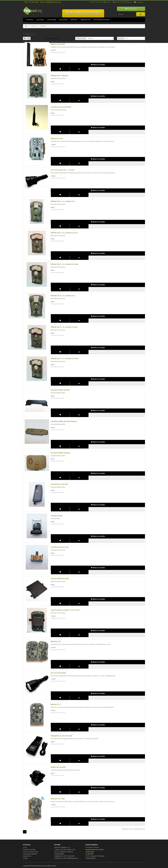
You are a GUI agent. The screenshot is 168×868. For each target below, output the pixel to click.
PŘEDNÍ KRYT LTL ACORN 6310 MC (64, 327)
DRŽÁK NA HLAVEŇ (58, 767)
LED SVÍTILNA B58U (58, 673)
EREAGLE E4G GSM (58, 44)
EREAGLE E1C (56, 704)
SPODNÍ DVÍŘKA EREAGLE (61, 453)
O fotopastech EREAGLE (30, 854)
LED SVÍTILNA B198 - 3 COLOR (62, 170)
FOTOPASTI (30, 20)
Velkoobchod (27, 856)
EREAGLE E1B (56, 641)
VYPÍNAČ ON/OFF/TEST (60, 547)
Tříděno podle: (81, 38)
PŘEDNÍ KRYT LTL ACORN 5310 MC (64, 233)
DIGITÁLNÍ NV (63, 20)
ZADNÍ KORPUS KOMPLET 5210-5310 (65, 610)
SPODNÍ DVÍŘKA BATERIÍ (60, 390)
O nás (25, 847)
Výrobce (34, 26)
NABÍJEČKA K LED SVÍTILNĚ (61, 736)
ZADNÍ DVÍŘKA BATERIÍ (60, 579)
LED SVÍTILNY (40, 20)
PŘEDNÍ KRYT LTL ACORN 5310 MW (64, 264)
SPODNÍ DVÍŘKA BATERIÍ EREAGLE (64, 421)
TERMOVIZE (74, 20)
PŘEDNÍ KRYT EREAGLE (59, 76)
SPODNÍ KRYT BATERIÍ (59, 484)
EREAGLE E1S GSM (58, 799)
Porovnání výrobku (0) (52, 39)
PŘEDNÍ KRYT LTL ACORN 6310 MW (64, 358)
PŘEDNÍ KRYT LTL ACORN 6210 (63, 296)
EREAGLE (43, 26)
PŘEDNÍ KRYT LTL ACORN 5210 (63, 201)
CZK (138, 2)
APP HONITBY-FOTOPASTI (102, 20)
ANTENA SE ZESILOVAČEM (61, 107)
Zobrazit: (121, 38)
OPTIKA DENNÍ (52, 20)
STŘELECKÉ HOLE (86, 20)
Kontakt (25, 858)
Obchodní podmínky (29, 850)
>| (35, 832)
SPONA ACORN (57, 516)
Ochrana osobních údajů (30, 852)
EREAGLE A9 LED (57, 138)
